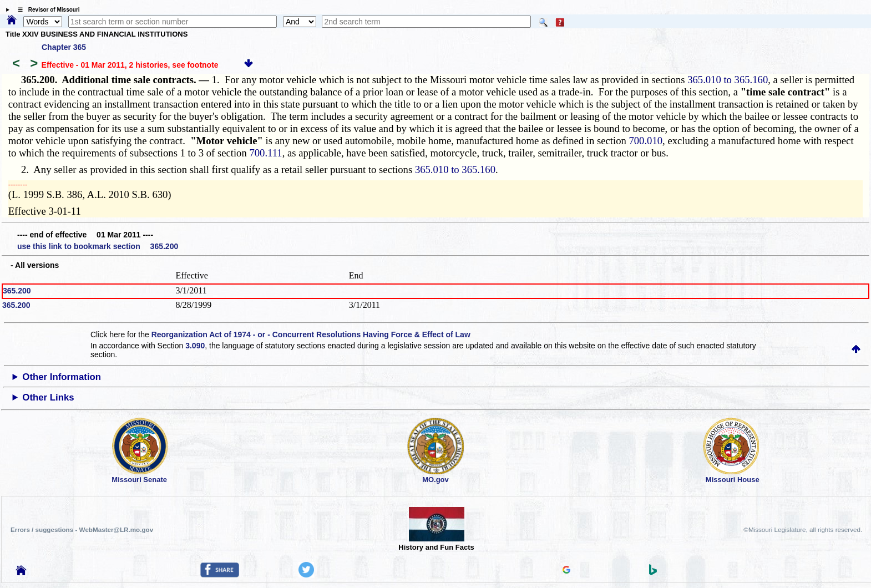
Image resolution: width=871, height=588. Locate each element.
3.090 (195, 346)
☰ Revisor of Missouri (46, 10)
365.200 (17, 291)
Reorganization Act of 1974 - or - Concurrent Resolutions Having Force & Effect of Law (311, 334)
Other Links (48, 397)
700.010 (645, 141)
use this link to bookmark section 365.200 (98, 246)
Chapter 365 (64, 47)
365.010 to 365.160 (728, 80)
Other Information (62, 377)
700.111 (265, 153)
